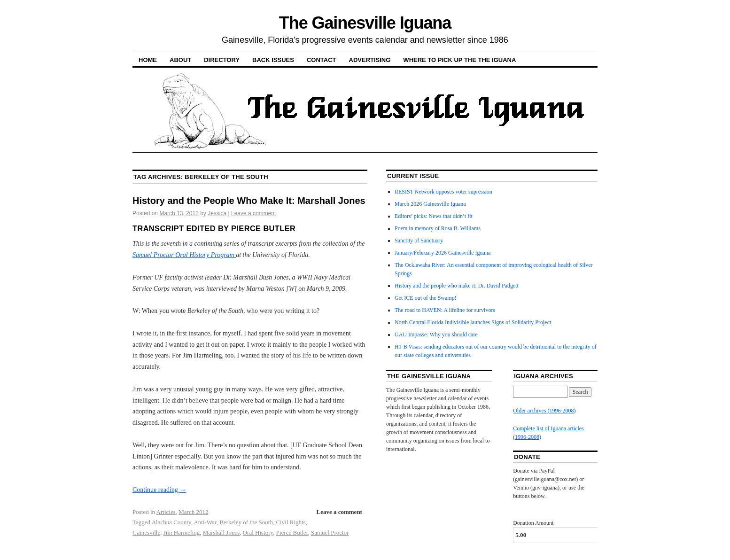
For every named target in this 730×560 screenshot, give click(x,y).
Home (148, 60)
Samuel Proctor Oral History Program (184, 255)
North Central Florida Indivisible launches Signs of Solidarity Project (473, 322)
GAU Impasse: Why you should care (436, 334)
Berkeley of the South (246, 522)
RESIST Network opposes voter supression (443, 192)
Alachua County (171, 522)
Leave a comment (253, 213)
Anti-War (205, 522)
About (180, 60)
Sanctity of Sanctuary (419, 241)
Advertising (370, 60)
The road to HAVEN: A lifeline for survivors (445, 310)
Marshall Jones (221, 533)
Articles (166, 512)
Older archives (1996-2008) (544, 411)
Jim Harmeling (182, 533)
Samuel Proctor (330, 533)
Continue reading (159, 490)
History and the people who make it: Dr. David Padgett (457, 286)
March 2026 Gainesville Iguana (430, 204)
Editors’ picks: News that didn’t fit (434, 216)
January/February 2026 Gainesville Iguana (443, 253)
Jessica (217, 213)
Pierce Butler (292, 533)
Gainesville (146, 533)
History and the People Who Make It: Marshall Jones (249, 201)
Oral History (258, 533)
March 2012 (193, 512)
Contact (322, 60)
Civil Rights (291, 522)
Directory (222, 60)
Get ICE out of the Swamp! (426, 298)
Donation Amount (533, 523)
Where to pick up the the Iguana (459, 60)
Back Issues (273, 60)
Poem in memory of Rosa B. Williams (438, 228)
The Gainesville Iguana (365, 23)
